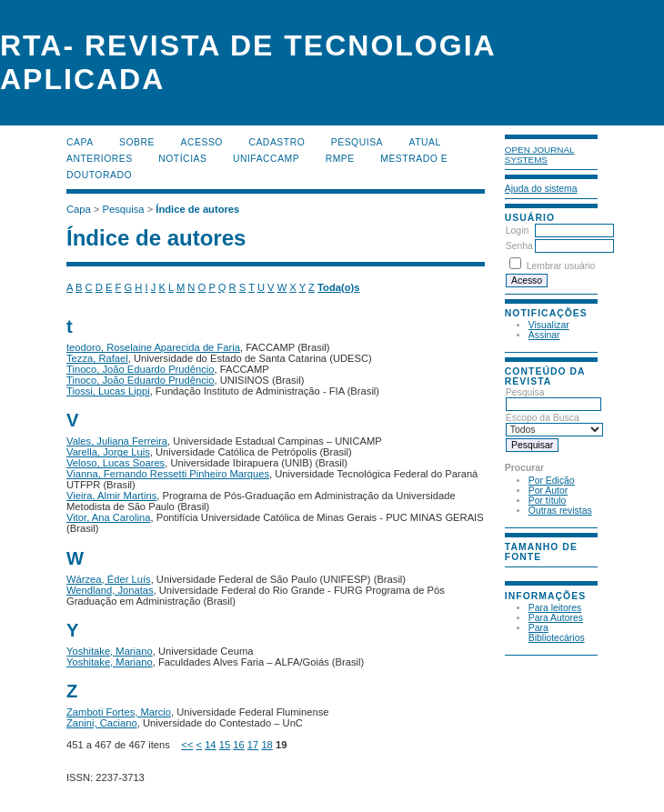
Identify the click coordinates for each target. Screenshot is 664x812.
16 (238, 745)
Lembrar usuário (561, 266)
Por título (548, 501)
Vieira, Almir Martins (111, 496)
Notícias (182, 159)
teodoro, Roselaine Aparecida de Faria (153, 347)
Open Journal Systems (540, 155)
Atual (425, 142)
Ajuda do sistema (541, 189)
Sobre (137, 142)
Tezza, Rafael (97, 358)
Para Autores (556, 618)
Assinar (544, 335)
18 (267, 745)
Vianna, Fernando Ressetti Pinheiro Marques (168, 474)
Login (517, 231)
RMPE (340, 159)
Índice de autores (197, 209)
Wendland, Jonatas (110, 590)
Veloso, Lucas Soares (116, 463)
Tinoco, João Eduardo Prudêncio (141, 369)
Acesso (202, 142)
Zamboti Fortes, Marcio (119, 712)
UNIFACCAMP (266, 159)
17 (253, 745)
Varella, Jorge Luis (108, 452)
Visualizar (549, 325)
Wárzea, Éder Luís (109, 579)
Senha (519, 246)
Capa (80, 142)
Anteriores (100, 159)
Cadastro (277, 142)
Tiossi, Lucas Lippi (108, 391)
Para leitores (555, 608)
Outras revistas (560, 511)
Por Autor (548, 491)
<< (187, 745)
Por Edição (552, 481)
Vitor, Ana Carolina (108, 517)
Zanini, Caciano (102, 723)
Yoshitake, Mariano (110, 651)
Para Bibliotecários (557, 633)
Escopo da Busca (554, 424)
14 (210, 745)
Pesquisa (553, 398)
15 (225, 745)
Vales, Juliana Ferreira (117, 441)
